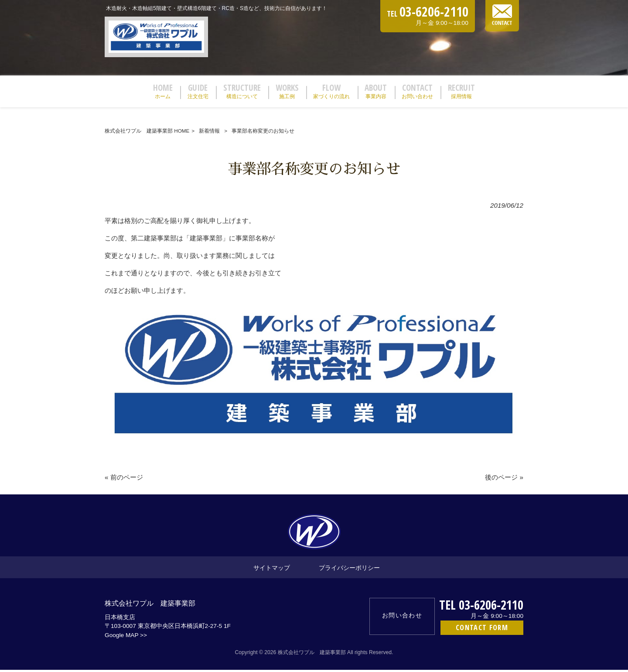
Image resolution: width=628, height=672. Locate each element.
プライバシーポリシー (349, 570)
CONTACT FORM (482, 630)
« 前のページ (124, 480)
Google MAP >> (126, 638)
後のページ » (504, 480)
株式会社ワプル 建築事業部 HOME (147, 133)
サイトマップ (272, 570)
